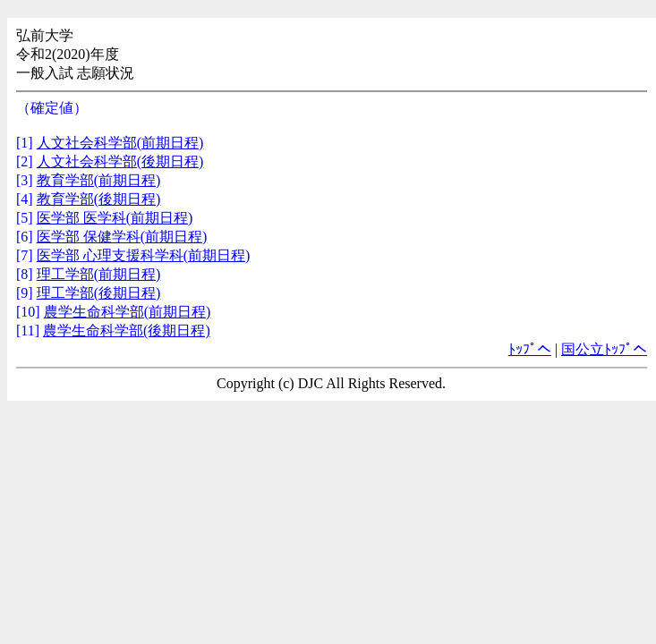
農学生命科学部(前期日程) (128, 312)
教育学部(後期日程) (99, 199)
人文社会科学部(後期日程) (120, 161)
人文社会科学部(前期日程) (120, 143)
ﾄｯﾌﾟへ (530, 349)
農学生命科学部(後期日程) (127, 330)
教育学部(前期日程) (99, 180)
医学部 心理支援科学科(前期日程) (144, 255)
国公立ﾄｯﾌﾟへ (604, 349)
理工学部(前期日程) (99, 274)
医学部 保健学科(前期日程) (122, 237)
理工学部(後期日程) (99, 293)
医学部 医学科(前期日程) (115, 218)
